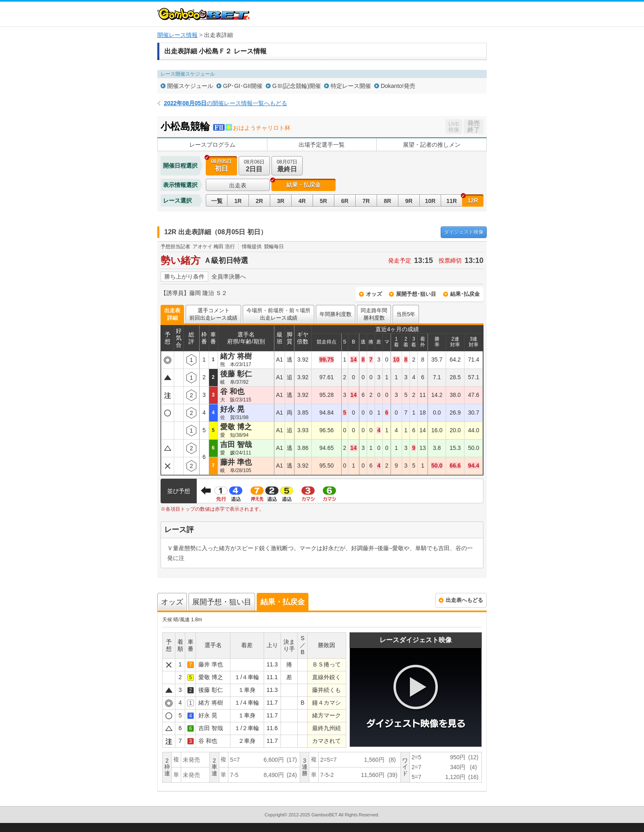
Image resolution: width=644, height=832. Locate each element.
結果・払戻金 (304, 185)
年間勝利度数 (336, 314)
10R (430, 201)
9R (409, 201)
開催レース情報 (177, 35)
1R (238, 201)
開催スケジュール (190, 86)
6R (345, 201)
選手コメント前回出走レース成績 (213, 314)
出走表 (238, 185)
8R (388, 201)
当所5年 (406, 314)
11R (452, 201)
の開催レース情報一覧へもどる (225, 103)
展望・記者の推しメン (432, 145)
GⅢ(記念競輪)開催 (297, 86)
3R (281, 201)
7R (366, 201)
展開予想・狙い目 (222, 602)
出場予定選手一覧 (322, 145)
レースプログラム (212, 145)
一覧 (217, 201)
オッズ (374, 294)
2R (260, 201)
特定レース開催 (351, 86)
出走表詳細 (172, 314)
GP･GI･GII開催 (243, 86)
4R (302, 201)
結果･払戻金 (465, 294)
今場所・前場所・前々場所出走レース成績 (278, 314)
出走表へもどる (464, 600)
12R (473, 201)
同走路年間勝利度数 (374, 314)
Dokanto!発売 (398, 86)
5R (324, 201)
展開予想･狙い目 (416, 294)
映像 (464, 232)
